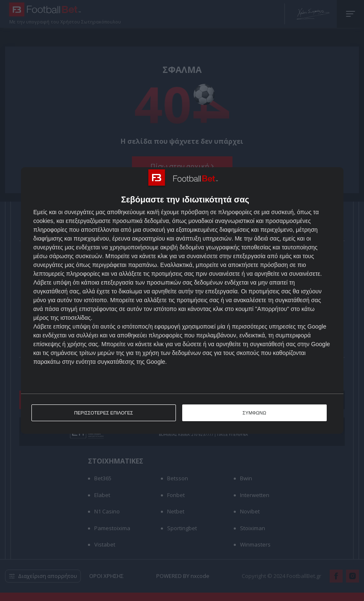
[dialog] (182, 301)
